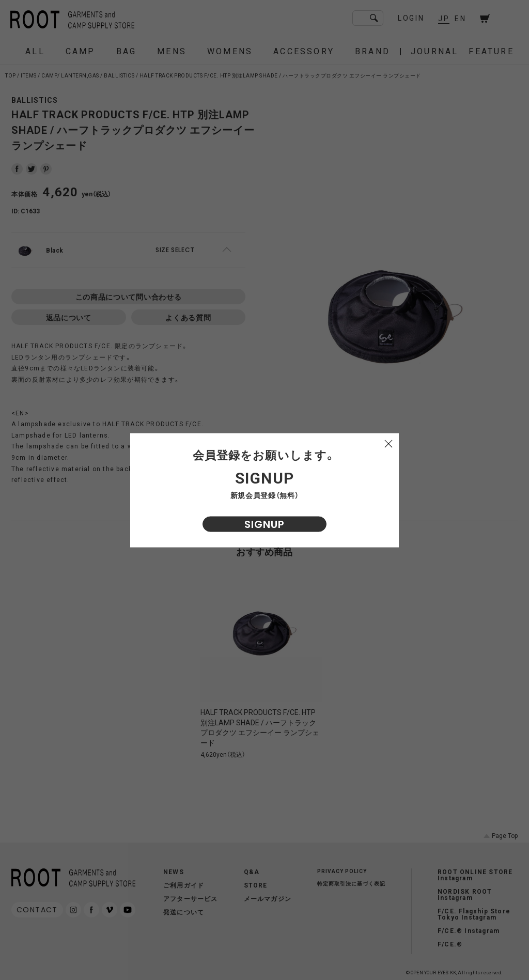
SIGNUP (264, 524)
